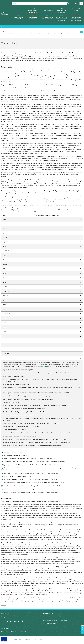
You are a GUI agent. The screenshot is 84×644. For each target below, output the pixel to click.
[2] (80, 159)
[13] (35, 211)
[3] (2, 458)
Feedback (82, 630)
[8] (65, 198)
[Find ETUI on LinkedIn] (7, 621)
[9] (73, 202)
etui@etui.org (63, 620)
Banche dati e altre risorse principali (47, 18)
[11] (13, 209)
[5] (79, 182)
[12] (60, 209)
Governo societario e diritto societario (47, 10)
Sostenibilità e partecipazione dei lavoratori (62, 11)
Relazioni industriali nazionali (18, 18)
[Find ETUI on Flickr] (11, 621)
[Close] (82, 32)
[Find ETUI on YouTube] (15, 621)
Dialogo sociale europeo (76, 10)
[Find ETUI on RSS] (23, 621)
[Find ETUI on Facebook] (3, 621)
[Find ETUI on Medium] (19, 621)
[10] (67, 205)
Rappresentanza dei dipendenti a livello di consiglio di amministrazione (76, 20)
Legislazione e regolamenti (33, 18)
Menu (18, 9)
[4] (16, 182)
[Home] (5, 13)
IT (81, 4)
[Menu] (2, 26)
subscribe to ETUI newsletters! (19, 631)
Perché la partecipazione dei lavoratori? (33, 11)
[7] (29, 188)
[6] (4, 186)
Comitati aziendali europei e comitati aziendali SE (62, 19)
